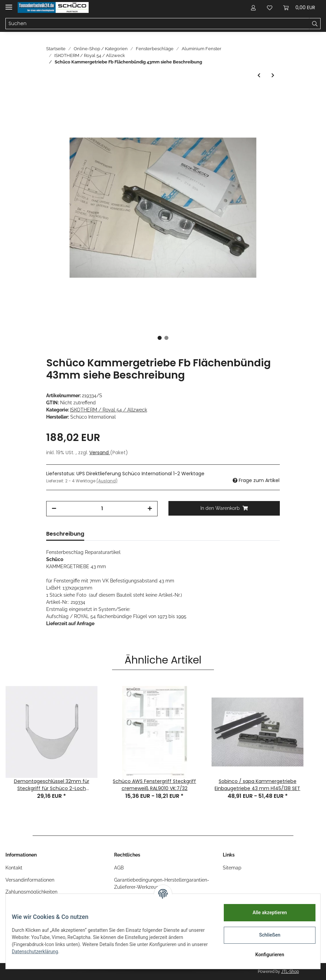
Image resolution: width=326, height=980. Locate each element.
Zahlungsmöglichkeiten (31, 892)
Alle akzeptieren (265, 912)
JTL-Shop (290, 972)
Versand (100, 453)
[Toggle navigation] (9, 4)
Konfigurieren (265, 955)
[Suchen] (157, 24)
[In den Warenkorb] (224, 508)
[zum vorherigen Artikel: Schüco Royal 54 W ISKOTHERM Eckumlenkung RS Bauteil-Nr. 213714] (259, 75)
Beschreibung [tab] (65, 534)
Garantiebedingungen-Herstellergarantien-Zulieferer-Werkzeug (162, 883)
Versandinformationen (30, 880)
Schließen (265, 935)
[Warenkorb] (299, 7)
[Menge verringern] (54, 509)
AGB (119, 868)
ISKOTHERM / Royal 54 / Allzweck (108, 410)
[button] (253, 7)
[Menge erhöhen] (150, 509)
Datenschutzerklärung (57, 952)
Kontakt (14, 868)
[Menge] (102, 509)
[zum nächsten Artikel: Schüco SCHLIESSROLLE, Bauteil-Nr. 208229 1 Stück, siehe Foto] (273, 75)
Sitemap (232, 868)
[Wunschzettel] (270, 7)
